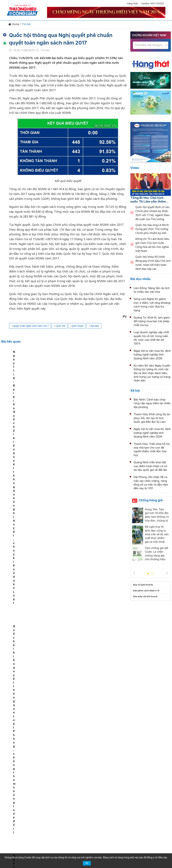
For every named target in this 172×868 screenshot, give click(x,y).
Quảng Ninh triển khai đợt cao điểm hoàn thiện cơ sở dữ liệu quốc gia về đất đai (150, 466)
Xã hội (135, 391)
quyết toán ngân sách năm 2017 (31, 326)
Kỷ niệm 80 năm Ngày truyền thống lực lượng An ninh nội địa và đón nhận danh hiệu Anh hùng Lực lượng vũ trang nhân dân (91, 686)
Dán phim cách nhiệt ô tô (146, 591)
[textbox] (151, 45)
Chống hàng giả (151, 500)
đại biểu (95, 326)
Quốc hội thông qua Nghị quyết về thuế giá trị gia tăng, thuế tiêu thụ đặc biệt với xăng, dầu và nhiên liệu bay (91, 540)
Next (167, 573)
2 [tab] (153, 574)
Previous (134, 573)
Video (135, 168)
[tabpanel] (35, 379)
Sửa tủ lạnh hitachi (143, 585)
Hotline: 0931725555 (153, 3)
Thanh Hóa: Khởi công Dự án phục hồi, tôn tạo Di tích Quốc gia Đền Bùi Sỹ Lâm (152, 418)
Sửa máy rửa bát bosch (145, 596)
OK (87, 863)
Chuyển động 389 (69, 799)
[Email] (22, 826)
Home (14, 24)
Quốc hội (60, 326)
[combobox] (151, 45)
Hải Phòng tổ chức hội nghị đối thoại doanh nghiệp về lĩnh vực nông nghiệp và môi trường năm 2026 (88, 759)
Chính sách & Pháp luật (98, 799)
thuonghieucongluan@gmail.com (72, 821)
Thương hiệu (46, 799)
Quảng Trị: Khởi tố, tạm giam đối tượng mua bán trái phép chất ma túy (152, 321)
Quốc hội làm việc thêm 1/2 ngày (79, 463)
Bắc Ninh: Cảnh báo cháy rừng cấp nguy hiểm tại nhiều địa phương (152, 403)
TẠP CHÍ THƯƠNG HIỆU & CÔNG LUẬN (84, 853)
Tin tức (26, 24)
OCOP (120, 799)
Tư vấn (131, 799)
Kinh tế (30, 799)
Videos (155, 799)
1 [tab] (148, 574)
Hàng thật (132, 3)
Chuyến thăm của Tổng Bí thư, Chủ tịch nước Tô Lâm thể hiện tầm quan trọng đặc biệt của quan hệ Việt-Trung (91, 613)
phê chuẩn (78, 326)
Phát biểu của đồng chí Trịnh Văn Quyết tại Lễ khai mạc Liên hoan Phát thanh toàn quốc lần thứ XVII (90, 577)
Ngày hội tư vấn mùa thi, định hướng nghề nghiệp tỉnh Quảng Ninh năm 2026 (152, 355)
